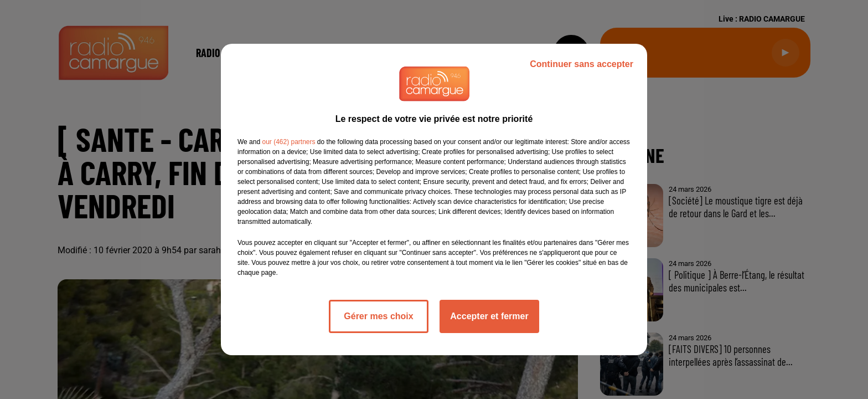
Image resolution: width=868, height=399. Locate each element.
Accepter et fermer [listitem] (489, 316)
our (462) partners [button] (288, 142)
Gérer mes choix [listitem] (378, 316)
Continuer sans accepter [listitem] (582, 64)
